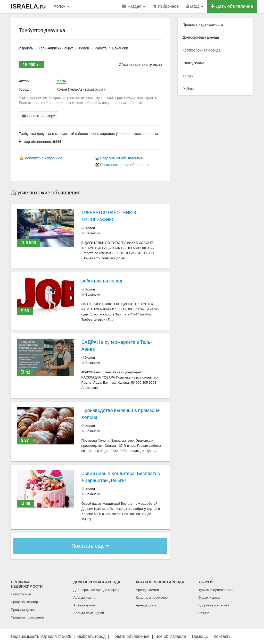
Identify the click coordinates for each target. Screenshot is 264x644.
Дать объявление (232, 6)
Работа (101, 48)
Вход (195, 6)
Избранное (166, 6)
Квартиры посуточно (152, 598)
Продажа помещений (27, 617)
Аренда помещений (89, 613)
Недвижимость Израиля (34, 636)
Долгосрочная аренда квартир (97, 590)
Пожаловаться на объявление (125, 165)
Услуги (188, 76)
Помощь (200, 636)
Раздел (134, 6)
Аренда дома (146, 605)
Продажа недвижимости (203, 24)
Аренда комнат (85, 598)
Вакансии (120, 48)
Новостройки (21, 594)
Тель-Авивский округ (56, 48)
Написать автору (39, 116)
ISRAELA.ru (28, 6)
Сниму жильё (194, 63)
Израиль (26, 48)
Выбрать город (91, 636)
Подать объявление (131, 636)
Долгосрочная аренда (201, 37)
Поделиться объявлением (122, 158)
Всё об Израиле (171, 636)
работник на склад (102, 281)
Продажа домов (23, 610)
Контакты (223, 636)
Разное (204, 613)
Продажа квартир (24, 602)
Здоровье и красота (214, 605)
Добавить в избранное (44, 158)
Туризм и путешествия (216, 590)
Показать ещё (90, 546)
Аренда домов (85, 605)
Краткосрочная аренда (202, 50)
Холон (61, 6)
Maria (61, 81)
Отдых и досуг (210, 598)
